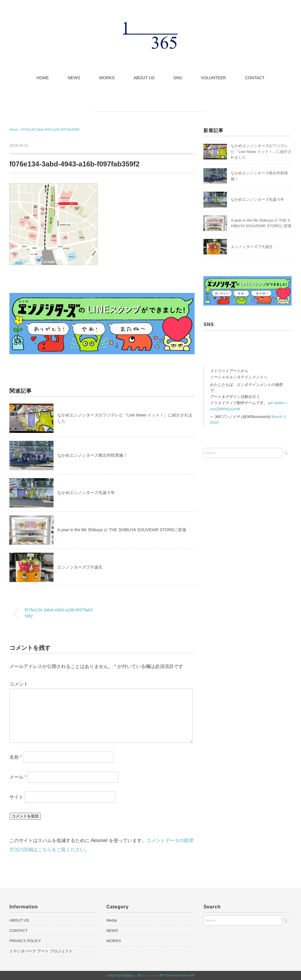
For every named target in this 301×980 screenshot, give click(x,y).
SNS (178, 78)
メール (18, 777)
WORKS (107, 78)
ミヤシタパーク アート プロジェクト (41, 951)
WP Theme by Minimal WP (177, 975)
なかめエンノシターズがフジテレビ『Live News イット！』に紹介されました (261, 151)
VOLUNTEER (213, 78)
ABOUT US (144, 78)
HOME (43, 78)
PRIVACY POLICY (25, 941)
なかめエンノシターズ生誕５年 (86, 492)
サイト (16, 797)
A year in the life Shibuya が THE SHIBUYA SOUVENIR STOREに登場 (122, 530)
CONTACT (255, 78)
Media (112, 920)
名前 (16, 757)
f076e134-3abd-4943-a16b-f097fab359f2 (51, 129)
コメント (19, 684)
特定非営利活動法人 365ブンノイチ (133, 975)
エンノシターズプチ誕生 (80, 567)
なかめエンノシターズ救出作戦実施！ (92, 455)
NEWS (74, 78)
